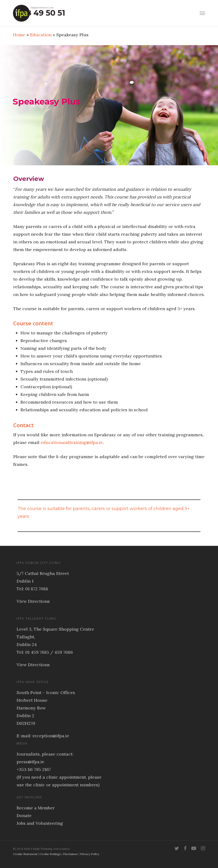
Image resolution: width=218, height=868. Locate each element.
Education (41, 35)
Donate (24, 816)
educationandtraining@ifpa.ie (72, 442)
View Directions (33, 601)
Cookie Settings (50, 854)
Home (19, 35)
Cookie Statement (25, 854)
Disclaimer (71, 854)
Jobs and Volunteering (40, 823)
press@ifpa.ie (30, 762)
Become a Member (36, 808)
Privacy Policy (90, 854)
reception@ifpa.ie (51, 736)
